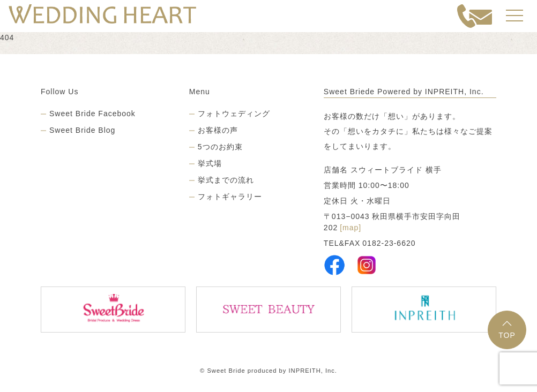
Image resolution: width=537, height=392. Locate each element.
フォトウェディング (234, 114)
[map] (350, 228)
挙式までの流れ (226, 180)
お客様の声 (218, 130)
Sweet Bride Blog (82, 130)
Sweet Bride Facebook (92, 114)
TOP (507, 330)
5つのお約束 (220, 147)
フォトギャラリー (230, 197)
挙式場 (210, 163)
